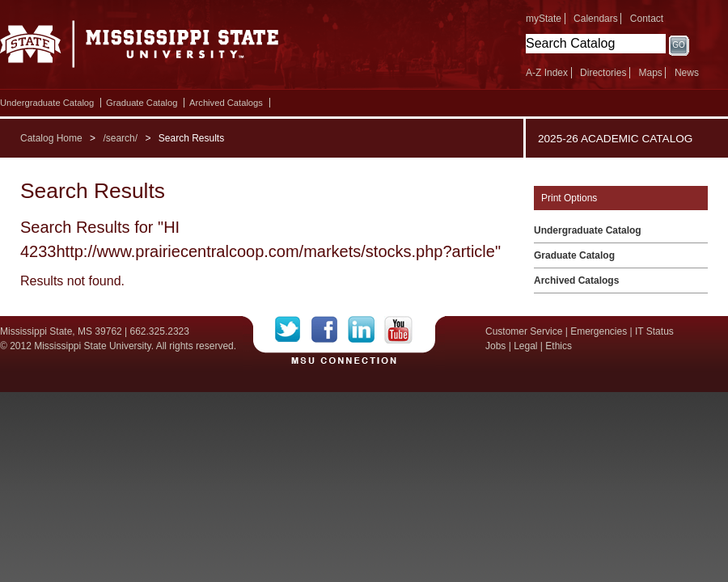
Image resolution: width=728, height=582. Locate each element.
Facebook (330, 330)
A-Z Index (547, 73)
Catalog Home (51, 138)
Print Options (569, 198)
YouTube (398, 330)
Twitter (293, 330)
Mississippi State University (140, 48)
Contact (647, 19)
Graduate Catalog (142, 103)
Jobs (495, 346)
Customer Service (524, 331)
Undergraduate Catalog (47, 103)
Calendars (596, 19)
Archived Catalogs (226, 103)
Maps (650, 73)
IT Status (654, 331)
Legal (525, 346)
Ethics (559, 346)
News (687, 73)
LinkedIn (366, 330)
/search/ (120, 138)
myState (544, 19)
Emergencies (599, 331)
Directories (603, 73)
